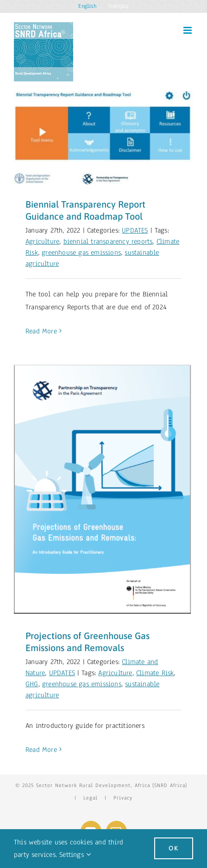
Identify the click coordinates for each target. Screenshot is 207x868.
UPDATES (135, 230)
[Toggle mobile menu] (188, 30)
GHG (32, 684)
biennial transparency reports (108, 241)
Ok (174, 848)
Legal (91, 798)
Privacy (123, 798)
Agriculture (42, 241)
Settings (75, 855)
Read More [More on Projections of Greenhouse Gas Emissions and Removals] (41, 750)
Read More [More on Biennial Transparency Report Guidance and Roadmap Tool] (41, 331)
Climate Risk (155, 673)
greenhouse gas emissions (81, 252)
